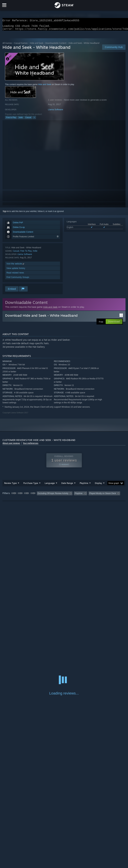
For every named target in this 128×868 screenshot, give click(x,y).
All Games (7, 45)
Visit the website (16, 266)
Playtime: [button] (79, 495)
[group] (64, 496)
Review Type (10, 485)
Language (50, 485)
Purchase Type (31, 485)
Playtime (84, 485)
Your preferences (31, 445)
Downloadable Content (56, 45)
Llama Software (55, 111)
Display (98, 485)
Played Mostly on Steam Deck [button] (103, 495)
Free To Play (26, 253)
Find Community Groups (18, 279)
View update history (16, 270)
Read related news (15, 275)
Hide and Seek (36, 45)
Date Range (67, 485)
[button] (14, 495)
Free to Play (11, 119)
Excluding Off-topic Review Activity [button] (53, 495)
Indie (21, 119)
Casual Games (21, 45)
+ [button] (34, 119)
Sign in (6, 213)
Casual (28, 119)
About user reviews (11, 445)
